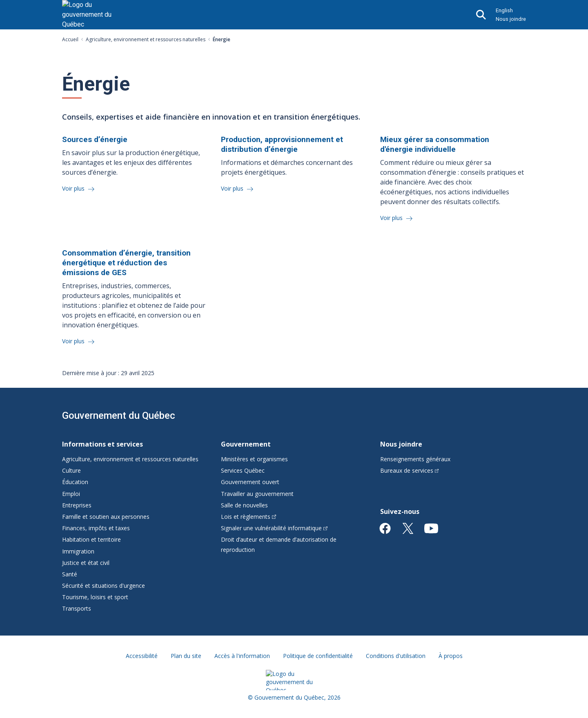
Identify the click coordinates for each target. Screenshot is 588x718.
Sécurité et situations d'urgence (104, 586)
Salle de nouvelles (244, 505)
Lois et (248, 517)
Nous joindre (511, 19)
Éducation (75, 482)
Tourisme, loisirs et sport (95, 597)
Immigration (78, 551)
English (504, 10)
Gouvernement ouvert (250, 482)
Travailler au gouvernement (257, 494)
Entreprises (77, 505)
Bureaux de (410, 470)
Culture (71, 470)
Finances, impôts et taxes (96, 528)
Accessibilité (142, 656)
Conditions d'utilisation (396, 656)
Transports (77, 608)
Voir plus (74, 188)
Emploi (71, 494)
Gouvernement (246, 444)
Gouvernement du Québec (119, 416)
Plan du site (186, 656)
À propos (451, 656)
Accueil (70, 39)
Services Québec (243, 470)
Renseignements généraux (415, 459)
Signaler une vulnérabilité (274, 528)
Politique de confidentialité (318, 656)
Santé (70, 574)
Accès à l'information (242, 656)
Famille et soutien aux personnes (106, 517)
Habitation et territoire (91, 539)
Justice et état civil (86, 563)
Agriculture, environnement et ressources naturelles (146, 39)
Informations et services (102, 444)
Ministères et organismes (254, 459)
